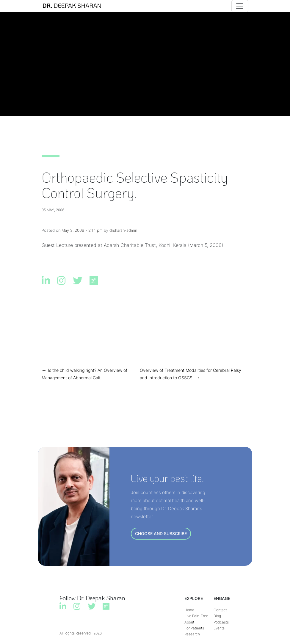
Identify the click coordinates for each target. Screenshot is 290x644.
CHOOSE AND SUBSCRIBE (161, 533)
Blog (217, 616)
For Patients (194, 628)
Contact (220, 610)
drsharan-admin (123, 230)
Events (219, 628)
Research (192, 634)
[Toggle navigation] (240, 6)
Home (189, 610)
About (189, 622)
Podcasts (221, 622)
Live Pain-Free (196, 616)
